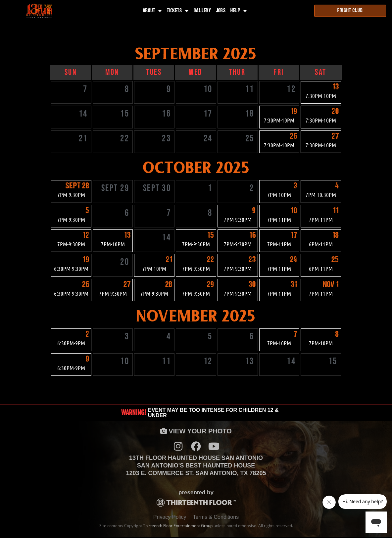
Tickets (178, 11)
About (152, 11)
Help (239, 11)
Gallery (202, 11)
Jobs (221, 11)
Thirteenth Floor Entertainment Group (178, 527)
